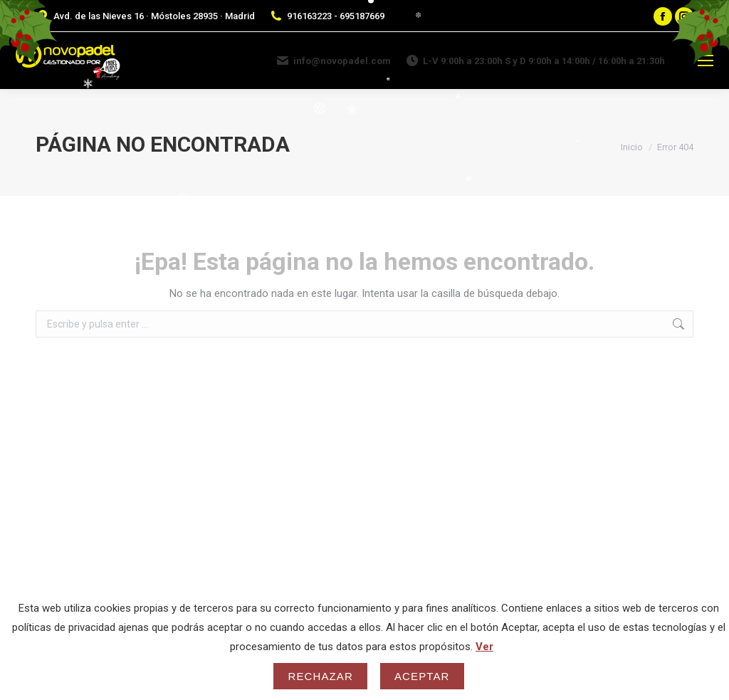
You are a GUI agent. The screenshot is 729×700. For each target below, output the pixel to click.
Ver (484, 647)
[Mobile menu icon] (706, 61)
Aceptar (422, 676)
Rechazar (320, 676)
